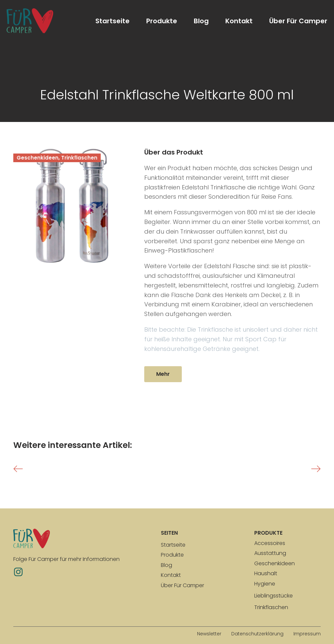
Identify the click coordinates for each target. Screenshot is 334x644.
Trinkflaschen (271, 607)
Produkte (162, 21)
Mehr (163, 374)
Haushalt (266, 573)
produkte (268, 533)
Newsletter (209, 634)
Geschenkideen (275, 563)
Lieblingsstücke (274, 596)
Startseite (112, 21)
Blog (201, 21)
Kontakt (239, 21)
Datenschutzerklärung (257, 634)
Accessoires (270, 543)
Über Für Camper (298, 21)
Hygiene (265, 584)
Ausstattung (270, 553)
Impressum (307, 634)
